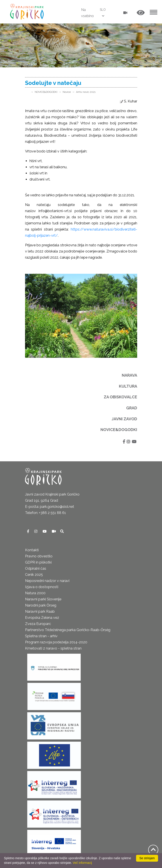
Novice (67, 92)
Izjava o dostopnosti (42, 587)
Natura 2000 (35, 593)
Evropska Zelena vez (42, 618)
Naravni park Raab (40, 611)
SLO (103, 10)
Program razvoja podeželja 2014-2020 (56, 642)
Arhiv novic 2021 (86, 92)
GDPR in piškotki (38, 562)
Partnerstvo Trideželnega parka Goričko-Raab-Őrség (68, 630)
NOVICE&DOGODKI (46, 92)
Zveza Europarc (38, 624)
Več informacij (82, 863)
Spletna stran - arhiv (41, 636)
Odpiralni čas (36, 568)
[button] (141, 13)
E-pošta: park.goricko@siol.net (50, 507)
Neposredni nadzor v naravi (47, 581)
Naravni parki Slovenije (43, 599)
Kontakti (32, 550)
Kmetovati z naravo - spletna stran (53, 648)
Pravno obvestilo (39, 556)
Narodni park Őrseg (41, 605)
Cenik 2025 (34, 575)
